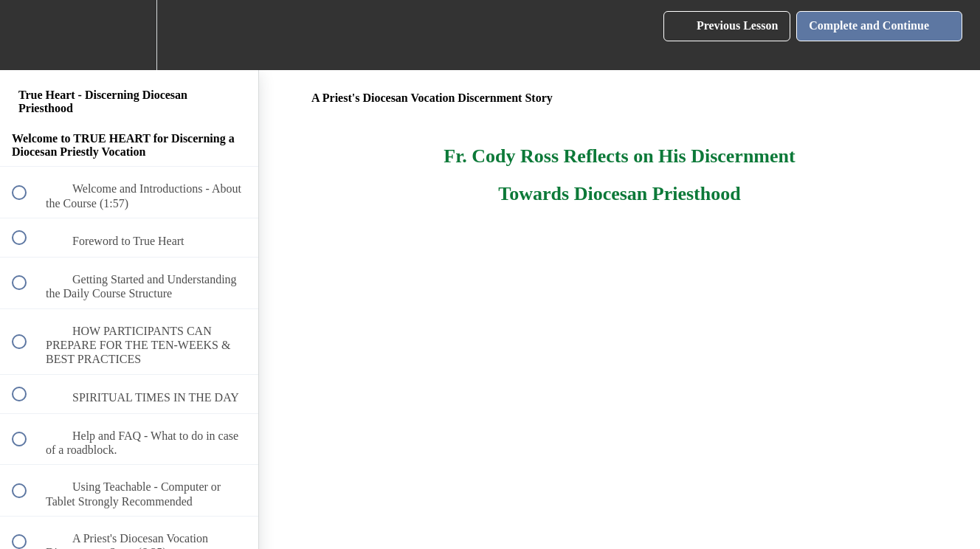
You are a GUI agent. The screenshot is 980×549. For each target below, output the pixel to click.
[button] (27, 35)
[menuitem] (129, 35)
